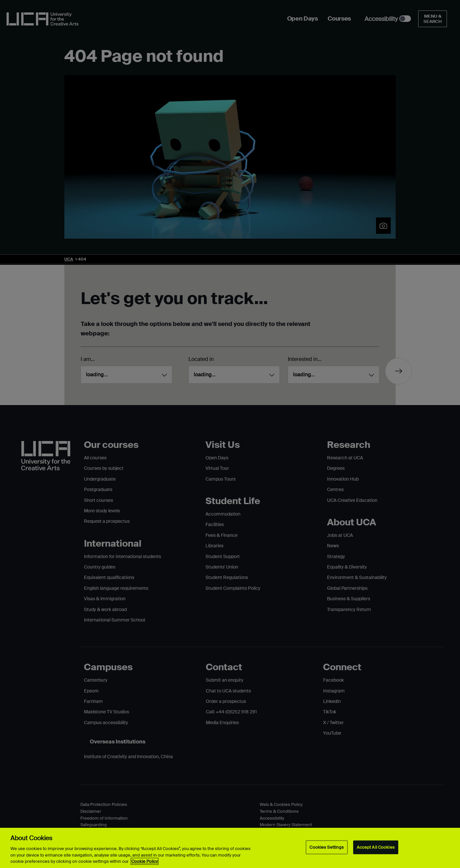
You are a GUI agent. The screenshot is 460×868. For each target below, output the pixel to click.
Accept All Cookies (376, 847)
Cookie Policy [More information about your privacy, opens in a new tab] (145, 861)
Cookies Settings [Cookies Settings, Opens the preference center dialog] (327, 847)
